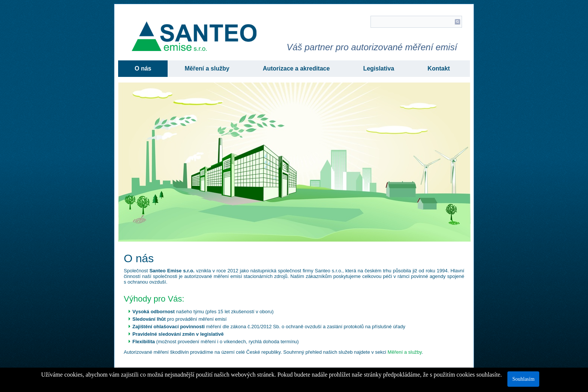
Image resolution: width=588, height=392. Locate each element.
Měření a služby (207, 68)
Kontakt (439, 68)
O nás (143, 68)
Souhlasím (523, 379)
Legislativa (379, 68)
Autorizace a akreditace (296, 68)
